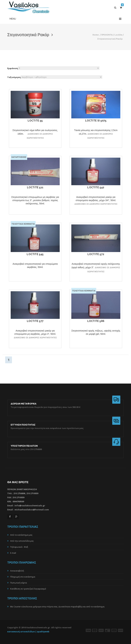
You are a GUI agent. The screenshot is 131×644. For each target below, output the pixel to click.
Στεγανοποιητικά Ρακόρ (110, 39)
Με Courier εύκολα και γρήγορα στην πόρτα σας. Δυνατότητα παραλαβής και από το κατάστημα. (57, 607)
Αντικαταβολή (17, 571)
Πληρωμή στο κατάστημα (23, 577)
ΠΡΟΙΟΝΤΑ (107, 35)
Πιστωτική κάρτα (19, 583)
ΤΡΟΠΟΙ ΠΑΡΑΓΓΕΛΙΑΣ (23, 527)
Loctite (118, 35)
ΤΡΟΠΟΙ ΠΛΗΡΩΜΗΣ (22, 563)
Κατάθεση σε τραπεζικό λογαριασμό (28, 589)
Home (96, 35)
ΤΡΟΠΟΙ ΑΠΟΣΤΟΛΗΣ (22, 598)
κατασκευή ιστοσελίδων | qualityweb (28, 632)
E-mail (13, 553)
